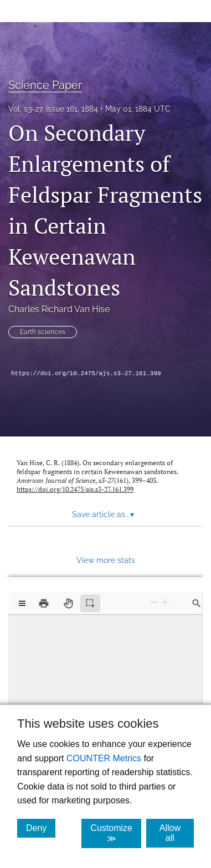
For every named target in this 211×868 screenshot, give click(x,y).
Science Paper (45, 85)
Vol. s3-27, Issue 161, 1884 (53, 109)
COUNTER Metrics (104, 758)
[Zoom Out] (154, 603)
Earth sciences (43, 332)
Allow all (177, 833)
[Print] (44, 603)
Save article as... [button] (103, 514)
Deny (41, 828)
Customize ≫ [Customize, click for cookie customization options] (116, 833)
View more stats (106, 560)
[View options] (22, 603)
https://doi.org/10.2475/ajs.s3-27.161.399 (86, 373)
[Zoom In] (165, 603)
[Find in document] (197, 603)
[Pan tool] (68, 603)
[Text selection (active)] (90, 603)
